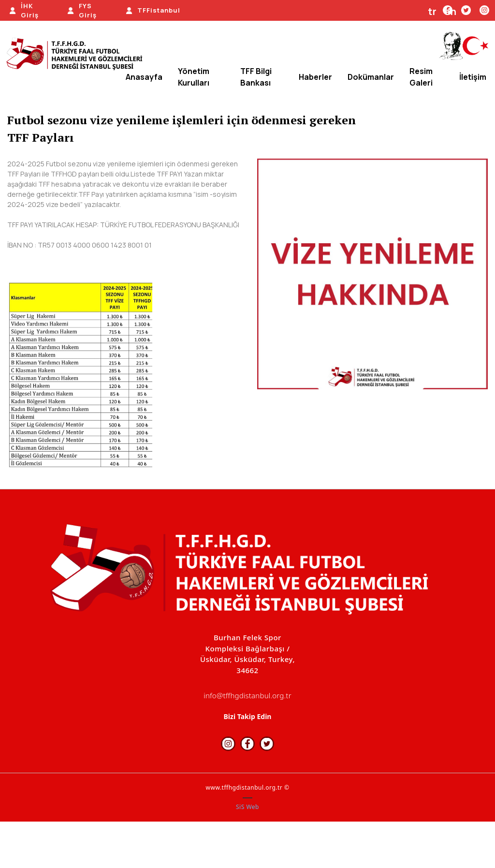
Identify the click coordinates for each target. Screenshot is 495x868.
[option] (372, 274)
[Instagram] (484, 10)
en (451, 11)
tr (432, 11)
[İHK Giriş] (25, 11)
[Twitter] (466, 10)
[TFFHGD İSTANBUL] (77, 55)
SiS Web (247, 807)
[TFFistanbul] (153, 11)
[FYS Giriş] (83, 11)
